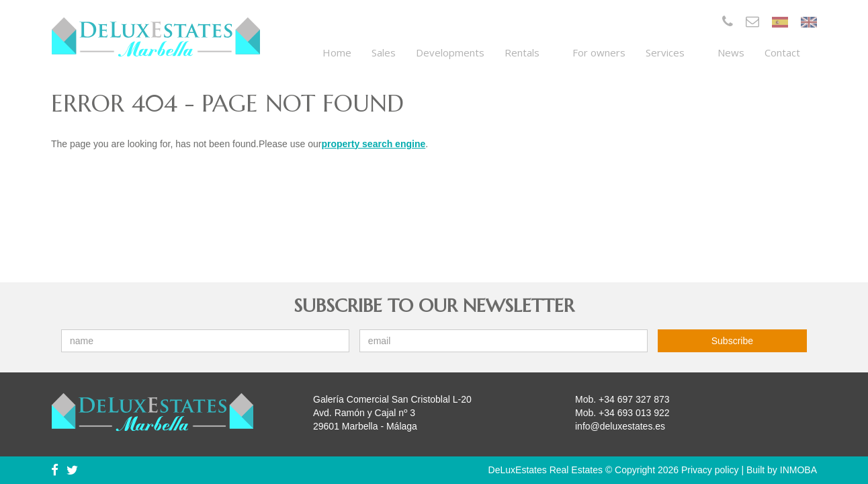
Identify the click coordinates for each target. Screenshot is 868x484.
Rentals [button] (528, 52)
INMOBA (798, 470)
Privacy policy (710, 470)
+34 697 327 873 (634, 399)
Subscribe (732, 341)
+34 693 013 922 (634, 413)
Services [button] (671, 52)
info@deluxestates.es (620, 426)
